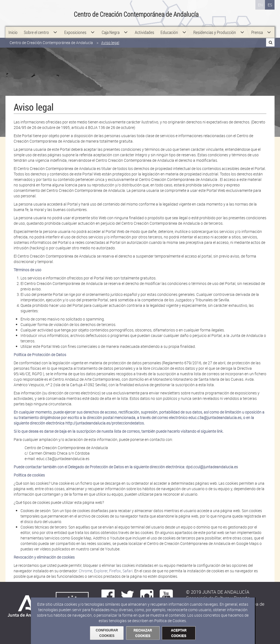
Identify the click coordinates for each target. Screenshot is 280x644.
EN (260, 5)
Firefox (115, 571)
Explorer (101, 571)
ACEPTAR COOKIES (179, 633)
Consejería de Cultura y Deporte (40, 14)
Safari (128, 571)
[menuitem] (13, 27)
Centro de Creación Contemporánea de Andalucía (51, 38)
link (220, 431)
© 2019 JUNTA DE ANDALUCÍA (218, 592)
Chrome (85, 571)
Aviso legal (110, 38)
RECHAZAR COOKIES (143, 633)
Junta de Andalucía (12, 14)
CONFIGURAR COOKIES (107, 633)
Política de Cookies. (170, 621)
